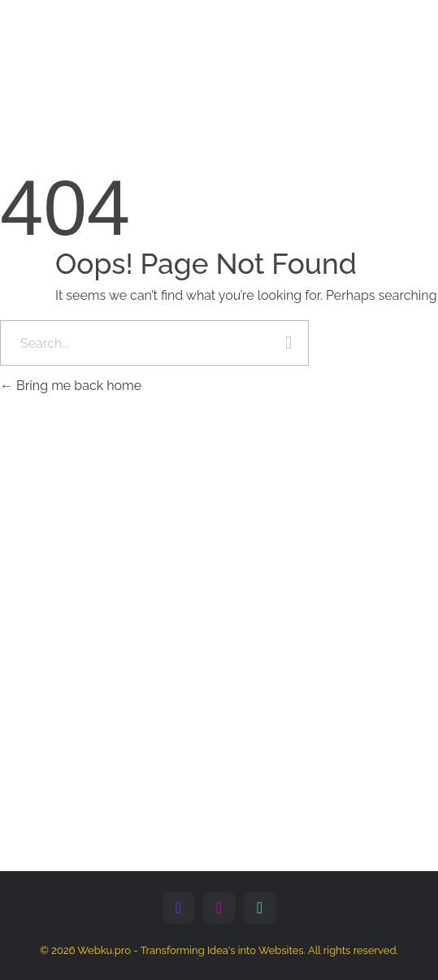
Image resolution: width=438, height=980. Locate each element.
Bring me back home (71, 386)
